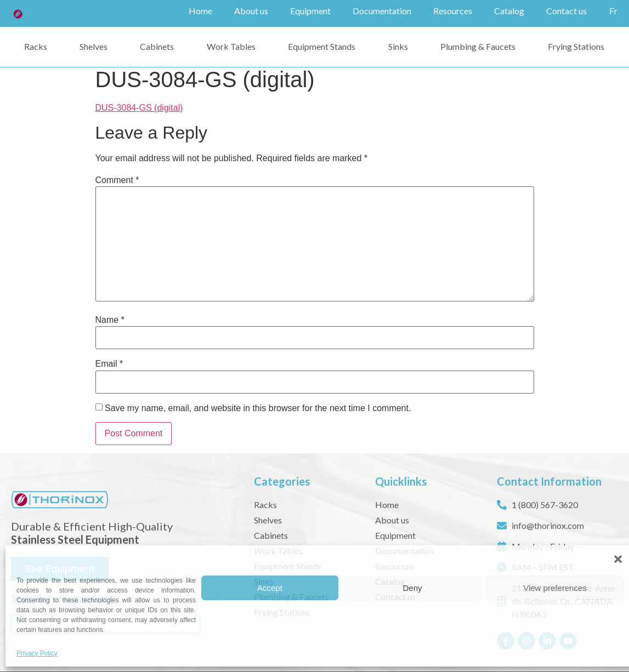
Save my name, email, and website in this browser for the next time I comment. (258, 408)
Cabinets (157, 46)
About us (251, 11)
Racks (36, 46)
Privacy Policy (37, 653)
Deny (412, 588)
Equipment (310, 11)
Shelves (93, 46)
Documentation (382, 11)
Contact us (566, 11)
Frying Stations (576, 46)
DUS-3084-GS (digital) (139, 107)
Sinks (398, 46)
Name (110, 320)
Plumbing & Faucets (478, 46)
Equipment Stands (322, 46)
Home (200, 11)
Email (109, 363)
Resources (453, 11)
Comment (117, 180)
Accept (270, 588)
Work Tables (231, 46)
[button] (618, 559)
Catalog (509, 11)
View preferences (555, 588)
